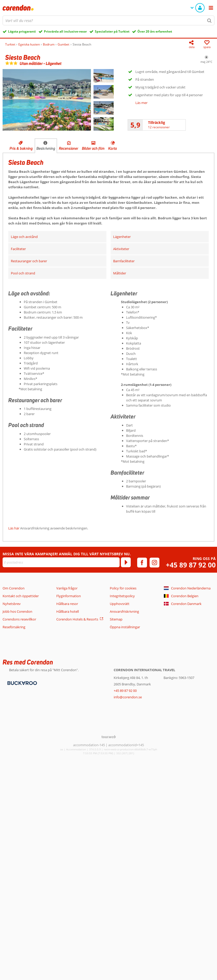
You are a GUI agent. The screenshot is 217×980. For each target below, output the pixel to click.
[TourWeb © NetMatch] (109, 737)
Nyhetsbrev (12, 604)
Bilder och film (93, 148)
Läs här (14, 528)
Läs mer (141, 103)
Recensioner (69, 148)
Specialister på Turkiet (112, 31)
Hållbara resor (67, 604)
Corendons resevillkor (19, 619)
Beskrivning (46, 148)
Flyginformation (69, 596)
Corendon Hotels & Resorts (77, 619)
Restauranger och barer (29, 261)
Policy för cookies (123, 588)
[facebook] (142, 563)
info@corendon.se (128, 697)
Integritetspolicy (122, 596)
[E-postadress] (61, 562)
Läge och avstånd (24, 237)
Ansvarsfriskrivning (124, 611)
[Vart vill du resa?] (109, 20)
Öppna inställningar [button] (125, 627)
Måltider (120, 273)
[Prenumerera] (126, 562)
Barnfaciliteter (124, 261)
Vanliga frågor (67, 588)
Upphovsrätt (120, 604)
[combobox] (109, 20)
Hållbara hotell (68, 611)
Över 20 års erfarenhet (155, 31)
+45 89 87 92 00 (191, 565)
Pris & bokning (21, 148)
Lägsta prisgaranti (22, 31)
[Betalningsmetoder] (22, 683)
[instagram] (154, 563)
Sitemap (116, 619)
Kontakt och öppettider (21, 596)
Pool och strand (23, 273)
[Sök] (210, 20)
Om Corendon (14, 588)
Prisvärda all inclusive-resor (65, 31)
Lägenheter (122, 237)
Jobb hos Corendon (17, 611)
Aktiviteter (121, 249)
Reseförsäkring (14, 627)
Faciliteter (18, 249)
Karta (113, 148)
